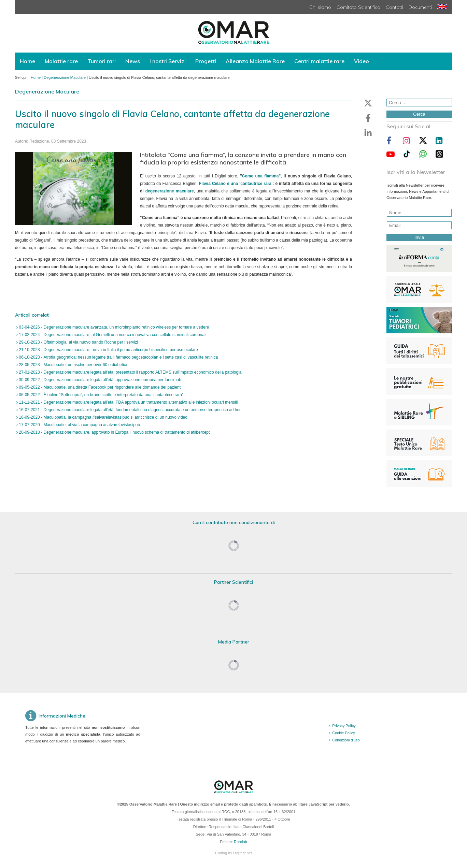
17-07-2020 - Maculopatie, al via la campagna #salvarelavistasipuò (79, 425)
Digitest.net (243, 853)
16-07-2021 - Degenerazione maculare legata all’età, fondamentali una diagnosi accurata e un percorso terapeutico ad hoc (130, 410)
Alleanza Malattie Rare (255, 61)
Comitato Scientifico (358, 7)
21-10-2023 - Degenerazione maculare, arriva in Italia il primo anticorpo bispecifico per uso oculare (108, 350)
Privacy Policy (344, 726)
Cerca (419, 114)
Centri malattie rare (319, 61)
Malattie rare (61, 61)
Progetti (206, 61)
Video (362, 61)
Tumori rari (102, 61)
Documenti (420, 7)
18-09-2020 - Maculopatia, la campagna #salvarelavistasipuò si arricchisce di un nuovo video (103, 417)
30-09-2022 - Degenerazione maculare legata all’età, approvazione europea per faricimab (100, 380)
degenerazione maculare (170, 191)
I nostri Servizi (168, 61)
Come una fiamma (260, 176)
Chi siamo (320, 7)
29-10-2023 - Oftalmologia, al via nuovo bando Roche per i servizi (78, 342)
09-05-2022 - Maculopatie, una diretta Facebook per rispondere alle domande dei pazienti (100, 387)
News (133, 61)
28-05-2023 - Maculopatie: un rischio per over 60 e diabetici (72, 365)
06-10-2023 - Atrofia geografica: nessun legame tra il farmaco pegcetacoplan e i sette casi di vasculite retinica (118, 357)
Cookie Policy (344, 733)
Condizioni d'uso (346, 740)
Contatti (394, 7)
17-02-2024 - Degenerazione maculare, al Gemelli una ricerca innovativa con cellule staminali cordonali (112, 335)
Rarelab (240, 842)
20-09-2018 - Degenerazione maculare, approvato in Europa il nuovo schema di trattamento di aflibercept (114, 432)
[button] (368, 103)
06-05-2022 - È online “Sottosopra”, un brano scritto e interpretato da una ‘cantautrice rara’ (100, 395)
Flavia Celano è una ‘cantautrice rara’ (236, 184)
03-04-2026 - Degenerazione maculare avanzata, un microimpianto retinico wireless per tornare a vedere (113, 327)
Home (27, 61)
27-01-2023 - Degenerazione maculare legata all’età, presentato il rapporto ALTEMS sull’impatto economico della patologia (130, 372)
